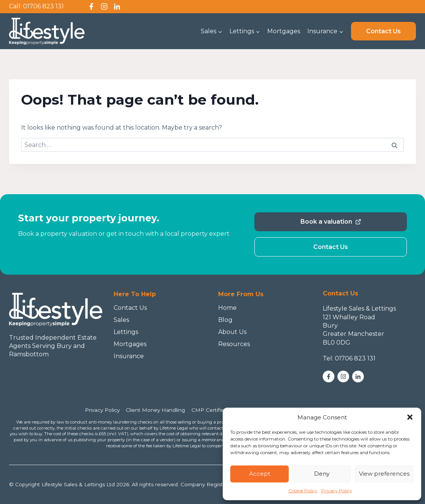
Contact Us (383, 31)
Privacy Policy (337, 491)
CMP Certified (209, 410)
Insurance (129, 356)
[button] (410, 417)
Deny (322, 474)
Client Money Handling (155, 410)
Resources (234, 344)
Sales (121, 320)
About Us (232, 332)
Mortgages (284, 31)
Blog (225, 320)
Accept (260, 474)
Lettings (126, 332)
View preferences (384, 474)
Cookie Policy (303, 491)
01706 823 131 (43, 6)
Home (227, 308)
